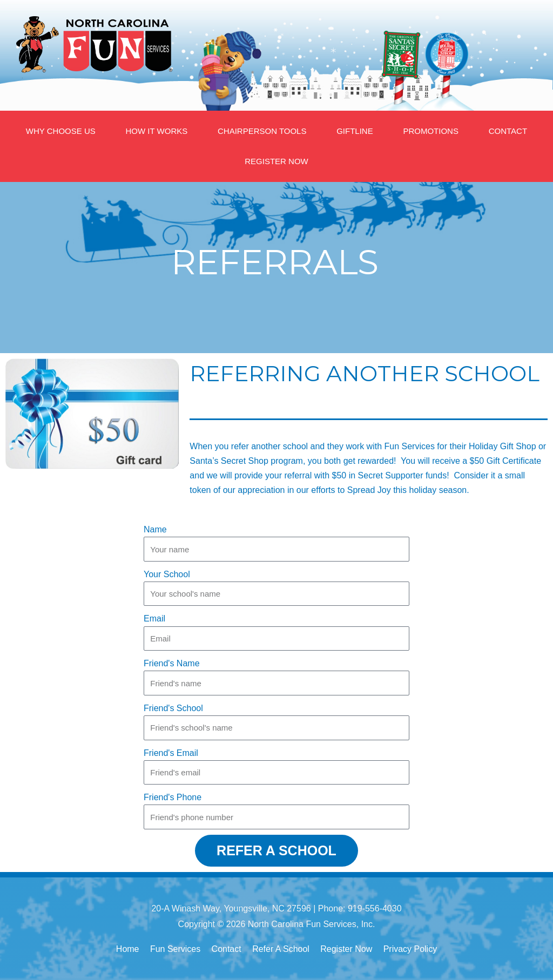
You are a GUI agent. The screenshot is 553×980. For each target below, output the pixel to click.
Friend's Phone (173, 797)
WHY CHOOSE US (61, 131)
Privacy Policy (410, 949)
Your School (167, 574)
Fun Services (175, 949)
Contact (227, 949)
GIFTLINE (355, 131)
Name (155, 529)
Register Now (346, 949)
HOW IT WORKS (157, 131)
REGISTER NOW (276, 161)
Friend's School (173, 708)
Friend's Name (172, 663)
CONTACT (508, 131)
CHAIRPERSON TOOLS (262, 131)
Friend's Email (171, 753)
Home (128, 949)
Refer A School (281, 949)
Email (154, 619)
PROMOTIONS (431, 131)
